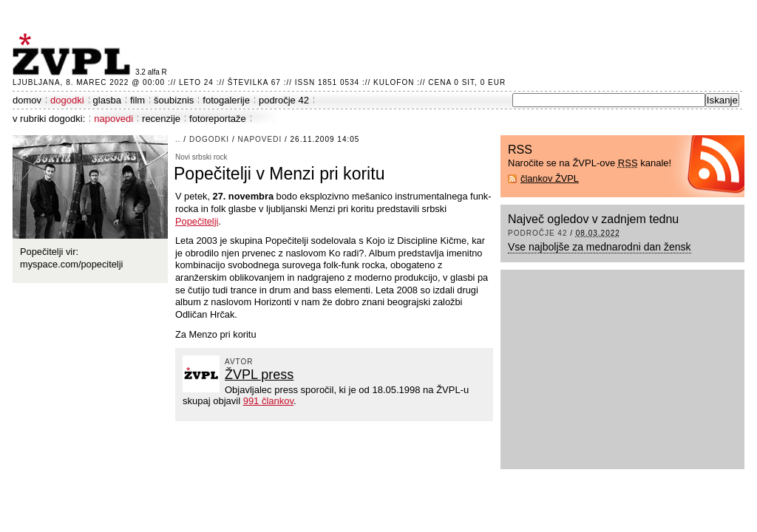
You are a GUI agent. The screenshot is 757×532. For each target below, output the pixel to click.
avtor (239, 362)
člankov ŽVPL (550, 178)
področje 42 (284, 100)
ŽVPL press (259, 375)
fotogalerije (226, 100)
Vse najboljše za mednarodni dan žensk (600, 247)
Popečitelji (197, 221)
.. (178, 139)
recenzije (161, 119)
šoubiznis (174, 100)
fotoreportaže (218, 119)
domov (27, 100)
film (138, 100)
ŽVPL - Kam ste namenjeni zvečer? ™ (74, 54)
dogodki (67, 100)
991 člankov (268, 401)
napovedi (113, 119)
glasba (107, 100)
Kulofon (394, 82)
